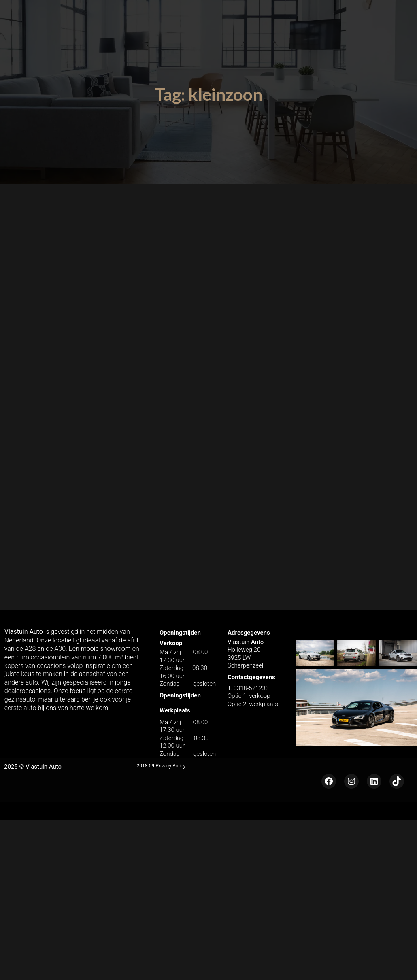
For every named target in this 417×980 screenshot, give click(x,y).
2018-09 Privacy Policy (161, 765)
